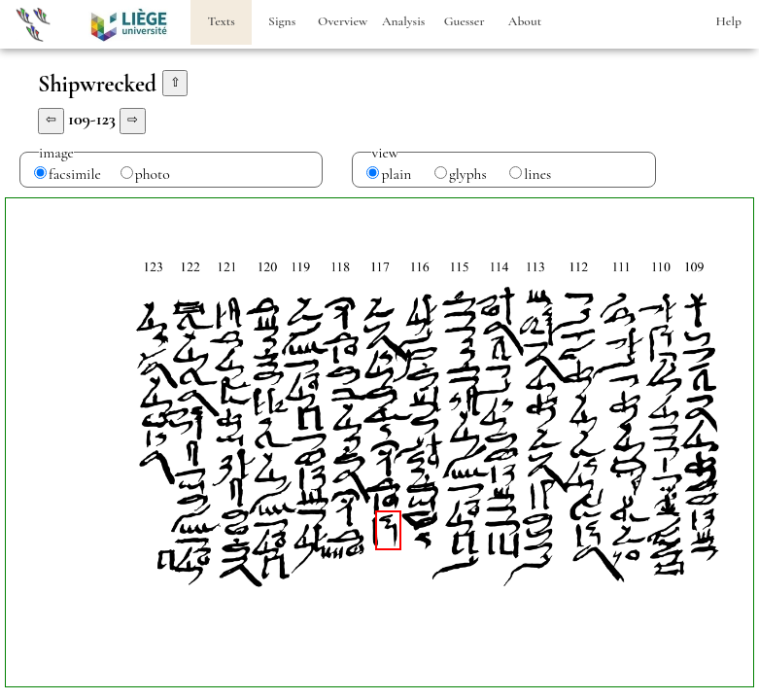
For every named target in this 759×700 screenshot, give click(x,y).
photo (153, 174)
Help (729, 21)
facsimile (75, 174)
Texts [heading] (222, 21)
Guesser (465, 21)
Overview (343, 21)
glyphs (468, 174)
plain (396, 174)
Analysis (403, 21)
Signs (282, 21)
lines (537, 174)
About (525, 21)
